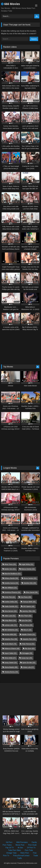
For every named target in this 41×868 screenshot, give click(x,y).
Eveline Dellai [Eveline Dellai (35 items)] (11, 602)
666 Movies (10, 4)
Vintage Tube (11, 853)
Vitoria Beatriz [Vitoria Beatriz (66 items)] (11, 667)
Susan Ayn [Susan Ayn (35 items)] (27, 658)
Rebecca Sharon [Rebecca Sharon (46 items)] (12, 648)
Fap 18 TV (10, 848)
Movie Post (20, 845)
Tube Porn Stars (14, 850)
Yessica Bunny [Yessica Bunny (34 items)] (11, 672)
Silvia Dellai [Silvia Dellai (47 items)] (10, 658)
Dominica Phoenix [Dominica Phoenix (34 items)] (12, 592)
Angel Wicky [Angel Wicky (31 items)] (27, 564)
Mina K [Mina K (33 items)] (27, 630)
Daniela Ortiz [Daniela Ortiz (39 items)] (30, 583)
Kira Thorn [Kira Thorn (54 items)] (26, 616)
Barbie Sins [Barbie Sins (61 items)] (10, 569)
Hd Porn (9, 842)
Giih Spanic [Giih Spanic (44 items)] (29, 606)
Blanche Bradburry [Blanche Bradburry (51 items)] (13, 574)
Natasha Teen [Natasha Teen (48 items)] (29, 639)
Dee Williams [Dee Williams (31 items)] (11, 588)
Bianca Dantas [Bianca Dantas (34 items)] (28, 569)
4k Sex (20, 848)
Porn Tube (29, 850)
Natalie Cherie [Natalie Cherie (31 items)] (28, 634)
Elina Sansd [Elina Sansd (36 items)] (32, 592)
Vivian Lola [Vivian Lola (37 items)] (28, 667)
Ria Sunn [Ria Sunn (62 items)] (30, 648)
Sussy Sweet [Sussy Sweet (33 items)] (11, 663)
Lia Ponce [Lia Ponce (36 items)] (27, 625)
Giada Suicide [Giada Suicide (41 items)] (11, 606)
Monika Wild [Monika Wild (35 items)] (10, 634)
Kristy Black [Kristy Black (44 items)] (10, 620)
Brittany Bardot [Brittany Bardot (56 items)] (11, 578)
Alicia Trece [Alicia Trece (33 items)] (10, 564)
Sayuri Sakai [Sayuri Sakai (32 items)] (10, 653)
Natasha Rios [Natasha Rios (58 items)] (11, 639)
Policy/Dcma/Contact (21, 856)
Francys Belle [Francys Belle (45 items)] (29, 602)
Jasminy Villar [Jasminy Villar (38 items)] (29, 611)
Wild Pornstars (22, 842)
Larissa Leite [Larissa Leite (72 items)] (10, 625)
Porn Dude (32, 845)
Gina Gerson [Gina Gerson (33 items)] (10, 611)
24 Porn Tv (31, 848)
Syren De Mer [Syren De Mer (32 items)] (29, 663)
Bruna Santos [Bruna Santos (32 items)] (30, 578)
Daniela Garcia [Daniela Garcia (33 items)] (11, 583)
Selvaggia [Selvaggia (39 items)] (27, 653)
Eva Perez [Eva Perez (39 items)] (26, 597)
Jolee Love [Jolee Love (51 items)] (10, 616)
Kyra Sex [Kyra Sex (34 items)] (26, 620)
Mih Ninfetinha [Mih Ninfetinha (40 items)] (11, 630)
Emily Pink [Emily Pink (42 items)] (10, 597)
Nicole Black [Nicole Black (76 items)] (10, 644)
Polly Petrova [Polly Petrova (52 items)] (28, 644)
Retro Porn (25, 853)
